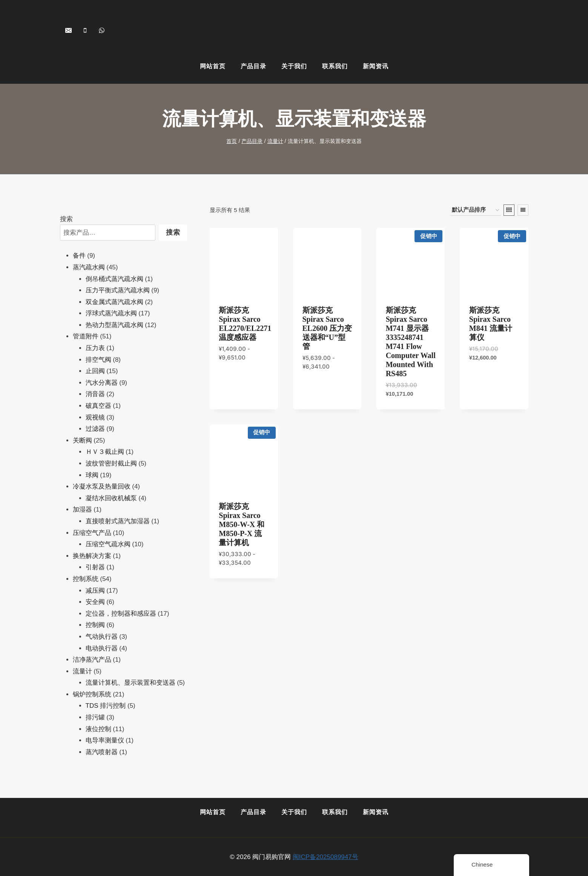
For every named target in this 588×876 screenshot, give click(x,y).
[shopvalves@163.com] (69, 30)
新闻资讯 (376, 66)
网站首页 (213, 66)
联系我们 (335, 66)
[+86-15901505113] (85, 30)
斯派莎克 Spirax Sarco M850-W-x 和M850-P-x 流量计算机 (242, 524)
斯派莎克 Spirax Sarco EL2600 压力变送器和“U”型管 (327, 328)
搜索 (66, 219)
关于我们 (294, 66)
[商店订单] (475, 210)
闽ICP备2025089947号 (325, 857)
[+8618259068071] (102, 30)
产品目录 (253, 66)
